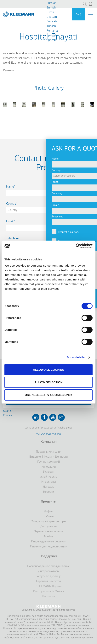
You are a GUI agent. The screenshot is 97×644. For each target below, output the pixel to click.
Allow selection (49, 382)
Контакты (49, 596)
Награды (49, 487)
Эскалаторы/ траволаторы (48, 522)
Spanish (52, 35)
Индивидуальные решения (49, 542)
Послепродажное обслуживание (48, 566)
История (49, 472)
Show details (76, 357)
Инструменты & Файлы (48, 591)
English (51, 8)
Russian (51, 3)
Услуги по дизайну (49, 576)
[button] (5, 109)
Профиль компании (49, 452)
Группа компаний (48, 462)
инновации (49, 467)
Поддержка (48, 556)
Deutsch (52, 17)
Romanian (53, 31)
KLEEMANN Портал (49, 586)
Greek (50, 12)
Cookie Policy (65, 428)
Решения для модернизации (48, 547)
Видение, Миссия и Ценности (48, 457)
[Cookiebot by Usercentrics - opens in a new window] (76, 246)
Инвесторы (49, 482)
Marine (49, 537)
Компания (49, 442)
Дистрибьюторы (49, 571)
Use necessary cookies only (48, 395)
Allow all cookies (49, 370)
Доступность (48, 527)
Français (52, 22)
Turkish (51, 26)
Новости (48, 492)
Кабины (49, 517)
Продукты (49, 502)
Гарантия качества (48, 581)
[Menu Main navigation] (91, 15)
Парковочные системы (49, 532)
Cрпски (51, 40)
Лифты (48, 512)
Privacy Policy (49, 428)
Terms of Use (32, 428)
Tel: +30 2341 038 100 (48, 435)
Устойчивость (48, 477)
